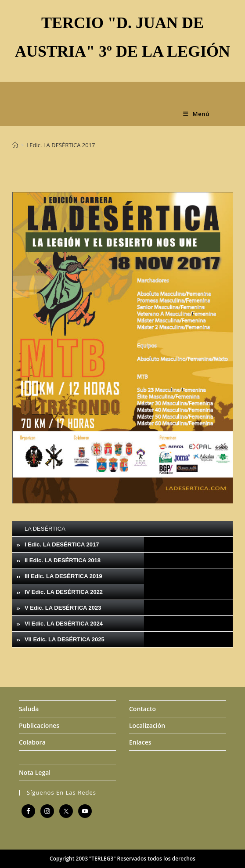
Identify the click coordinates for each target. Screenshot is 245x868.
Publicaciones (39, 725)
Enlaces (140, 742)
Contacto (142, 709)
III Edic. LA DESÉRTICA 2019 (63, 576)
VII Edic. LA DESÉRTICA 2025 (65, 639)
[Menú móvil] (196, 114)
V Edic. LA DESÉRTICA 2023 (63, 608)
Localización (147, 725)
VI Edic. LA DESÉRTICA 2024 (64, 624)
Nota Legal (35, 772)
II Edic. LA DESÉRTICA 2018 (63, 560)
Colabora (32, 742)
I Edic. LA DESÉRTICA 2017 (61, 145)
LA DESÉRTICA (45, 529)
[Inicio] (15, 145)
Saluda (29, 709)
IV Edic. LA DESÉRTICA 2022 (64, 592)
